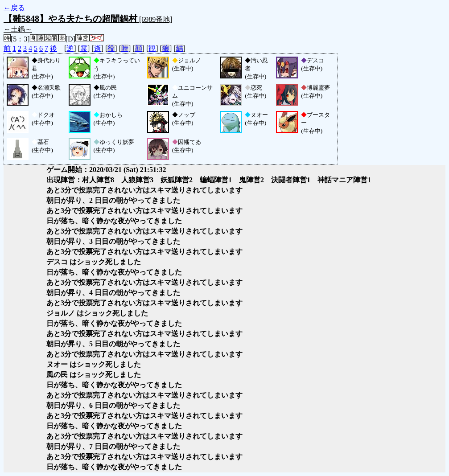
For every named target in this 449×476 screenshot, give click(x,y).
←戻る (14, 8)
